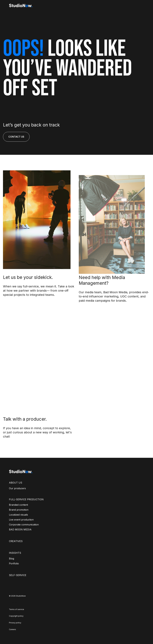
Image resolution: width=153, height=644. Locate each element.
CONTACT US (16, 137)
